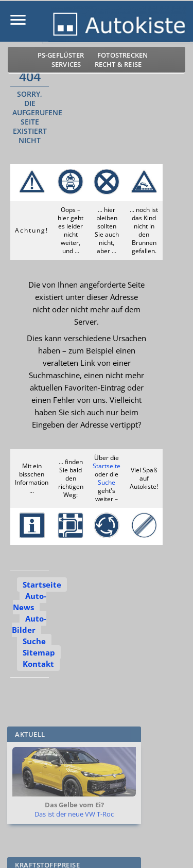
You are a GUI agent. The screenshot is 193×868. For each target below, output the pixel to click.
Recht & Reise (118, 64)
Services (66, 64)
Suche (107, 482)
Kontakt (38, 664)
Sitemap (39, 652)
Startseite (107, 466)
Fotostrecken (122, 55)
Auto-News (30, 601)
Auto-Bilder (29, 624)
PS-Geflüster (61, 55)
